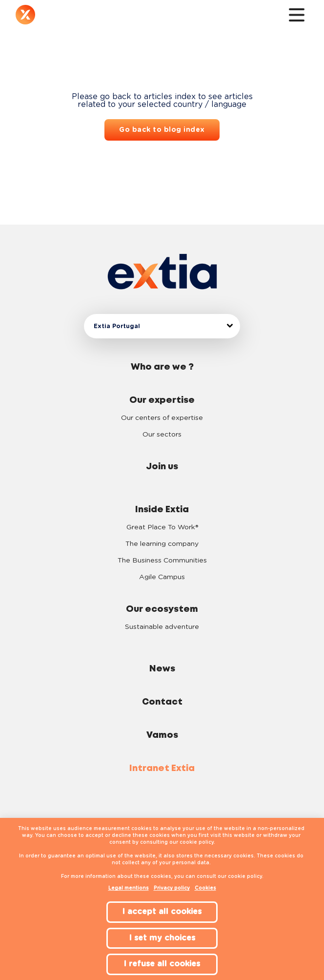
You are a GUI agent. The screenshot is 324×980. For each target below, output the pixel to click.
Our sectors (162, 435)
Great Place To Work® (162, 527)
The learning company (162, 544)
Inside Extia (162, 510)
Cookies (205, 888)
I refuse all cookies (162, 964)
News (162, 669)
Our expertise (162, 400)
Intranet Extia (162, 769)
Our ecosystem (162, 609)
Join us (162, 467)
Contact (162, 702)
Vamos (162, 735)
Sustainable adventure (162, 627)
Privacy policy (172, 888)
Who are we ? (162, 367)
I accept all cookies (162, 912)
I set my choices (162, 938)
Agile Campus (162, 577)
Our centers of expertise (162, 418)
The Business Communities (162, 561)
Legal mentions (129, 888)
